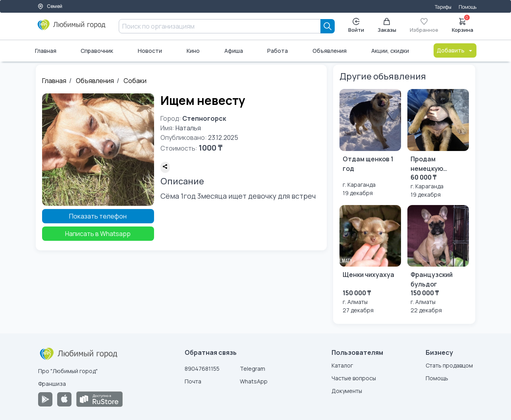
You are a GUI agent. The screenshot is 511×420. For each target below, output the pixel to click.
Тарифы (443, 7)
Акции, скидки (390, 51)
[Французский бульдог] (438, 260)
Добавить (455, 50)
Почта (193, 381)
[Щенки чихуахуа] (370, 260)
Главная (46, 51)
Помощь (468, 7)
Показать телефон (98, 216)
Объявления (330, 51)
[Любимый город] (72, 28)
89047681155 (202, 369)
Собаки (135, 81)
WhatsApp (254, 381)
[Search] (328, 26)
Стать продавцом (449, 365)
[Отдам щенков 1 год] (370, 143)
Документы (347, 391)
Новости (150, 51)
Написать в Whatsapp (98, 234)
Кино (193, 51)
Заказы (387, 26)
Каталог (342, 365)
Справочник (97, 51)
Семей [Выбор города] (50, 6)
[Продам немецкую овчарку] (438, 144)
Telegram (253, 369)
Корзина (463, 25)
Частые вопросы (354, 378)
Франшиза (52, 384)
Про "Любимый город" (68, 371)
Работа (278, 51)
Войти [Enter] (356, 26)
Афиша (234, 51)
